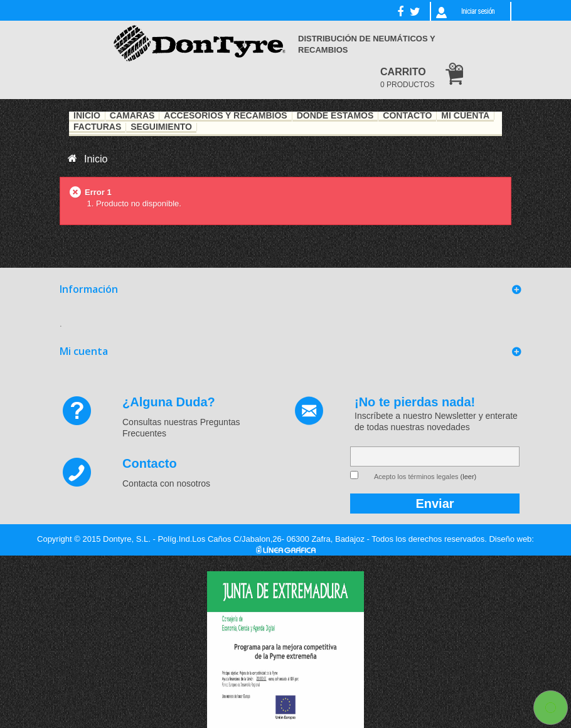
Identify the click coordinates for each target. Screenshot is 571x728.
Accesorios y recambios (225, 116)
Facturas (97, 127)
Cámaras (132, 116)
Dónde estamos (335, 116)
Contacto (407, 116)
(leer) (469, 477)
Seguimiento (161, 127)
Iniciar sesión (478, 11)
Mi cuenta (84, 351)
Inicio (87, 116)
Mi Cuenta (465, 116)
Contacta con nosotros (166, 483)
